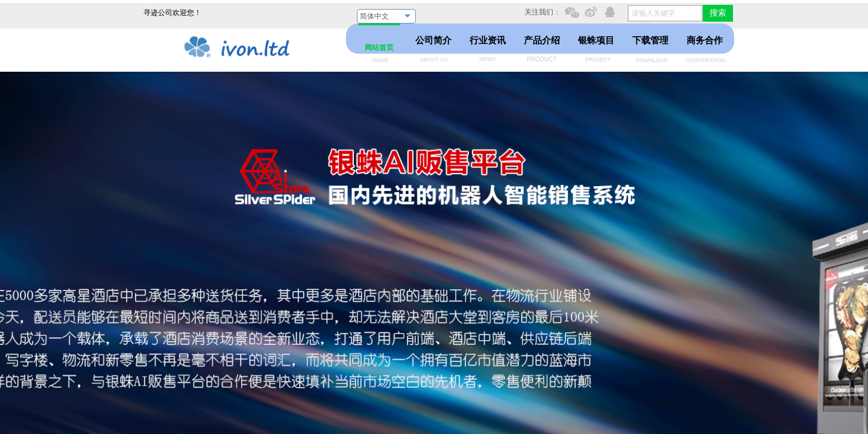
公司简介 (433, 40)
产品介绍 (542, 40)
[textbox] (665, 13)
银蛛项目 (596, 40)
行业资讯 (488, 40)
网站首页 (379, 48)
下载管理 (650, 40)
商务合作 (705, 40)
